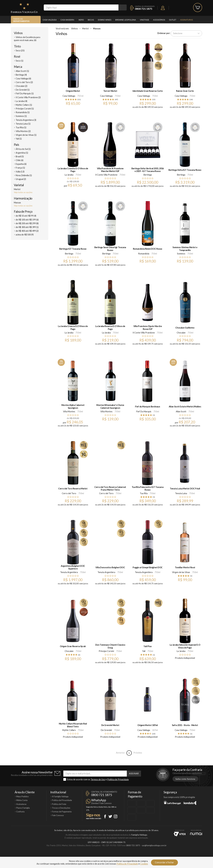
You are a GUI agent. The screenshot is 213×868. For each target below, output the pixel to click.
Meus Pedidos (22, 796)
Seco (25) (20, 51)
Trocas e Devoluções (61, 808)
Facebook (105, 816)
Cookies (144, 864)
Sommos (181, 254)
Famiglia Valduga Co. (24, 8)
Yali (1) (19, 139)
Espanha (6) (21, 164)
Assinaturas (186, 20)
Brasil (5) (20, 156)
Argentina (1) (22, 153)
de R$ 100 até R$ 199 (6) (27, 220)
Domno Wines (105, 20)
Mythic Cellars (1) (24, 105)
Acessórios (159, 20)
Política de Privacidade (118, 779)
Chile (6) (19, 160)
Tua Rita (144, 493)
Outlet (173, 20)
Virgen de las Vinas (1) (26, 135)
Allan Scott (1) (22, 71)
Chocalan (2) (22, 86)
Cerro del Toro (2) (24, 82)
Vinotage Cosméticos (151, 856)
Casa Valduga (50, 20)
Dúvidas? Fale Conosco (101, 803)
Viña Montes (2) (23, 131)
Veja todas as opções (23, 192)
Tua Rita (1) (21, 127)
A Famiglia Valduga (60, 796)
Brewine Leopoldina (126, 20)
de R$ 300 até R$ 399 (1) (27, 227)
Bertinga (148, 175)
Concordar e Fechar (164, 862)
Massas (97, 29)
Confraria (20, 812)
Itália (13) (20, 172)
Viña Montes (69, 411)
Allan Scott (181, 411)
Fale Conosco (58, 815)
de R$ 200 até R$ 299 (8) (27, 223)
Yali (144, 651)
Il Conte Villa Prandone (106, 175)
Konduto (190, 802)
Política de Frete (59, 804)
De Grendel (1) (23, 90)
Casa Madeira (67, 20)
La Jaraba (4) (21, 101)
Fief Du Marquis (144, 411)
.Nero (81, 20)
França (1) (20, 168)
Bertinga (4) (21, 75)
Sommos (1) (21, 116)
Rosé (17, 56)
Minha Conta (22, 800)
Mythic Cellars (69, 730)
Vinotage (144, 20)
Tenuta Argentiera (69, 572)
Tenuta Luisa (181, 493)
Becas (91, 20)
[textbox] (81, 7)
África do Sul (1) (23, 149)
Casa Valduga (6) (23, 78)
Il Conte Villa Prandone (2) (28, 97)
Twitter (110, 816)
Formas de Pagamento (62, 812)
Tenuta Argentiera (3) (26, 120)
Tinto (17, 46)
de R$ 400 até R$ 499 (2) (27, 231)
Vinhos (18, 33)
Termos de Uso (98, 779)
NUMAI (196, 834)
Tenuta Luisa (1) (23, 124)
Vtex (180, 834)
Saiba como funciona (185, 779)
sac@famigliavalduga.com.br (154, 845)
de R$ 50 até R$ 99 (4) (26, 216)
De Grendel (106, 730)
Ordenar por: (164, 33)
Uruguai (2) (21, 179)
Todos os (21, 20)
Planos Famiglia (23, 808)
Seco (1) (19, 61)
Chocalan (181, 333)
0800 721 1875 (144, 9)
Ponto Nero (115, 856)
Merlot (85, 29)
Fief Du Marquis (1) (25, 93)
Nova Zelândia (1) (24, 175)
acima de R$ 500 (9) (25, 235)
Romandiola (144, 254)
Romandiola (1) (23, 112)
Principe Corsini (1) (25, 109)
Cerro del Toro (69, 493)
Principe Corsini (106, 651)
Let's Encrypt (172, 802)
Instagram (116, 816)
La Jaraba (69, 175)
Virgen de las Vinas (181, 572)
